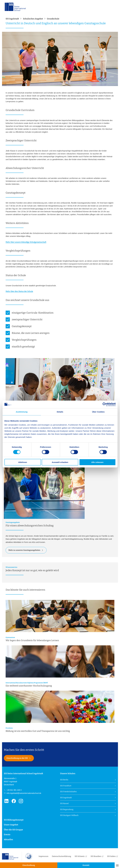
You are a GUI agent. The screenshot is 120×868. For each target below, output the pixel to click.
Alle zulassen (97, 462)
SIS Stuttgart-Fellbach (69, 815)
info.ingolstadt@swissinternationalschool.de (24, 793)
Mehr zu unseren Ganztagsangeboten (24, 550)
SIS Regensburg (67, 809)
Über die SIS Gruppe (13, 830)
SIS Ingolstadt (66, 798)
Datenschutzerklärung (61, 856)
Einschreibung (29, 865)
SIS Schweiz (80, 856)
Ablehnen (23, 462)
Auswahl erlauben (60, 462)
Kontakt (86, 865)
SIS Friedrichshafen (68, 792)
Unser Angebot (11, 825)
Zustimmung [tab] (22, 412)
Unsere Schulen (68, 773)
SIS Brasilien (96, 856)
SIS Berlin (64, 780)
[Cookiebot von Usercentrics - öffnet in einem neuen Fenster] (104, 404)
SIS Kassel (64, 803)
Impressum (43, 856)
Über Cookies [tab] (98, 412)
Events (7, 834)
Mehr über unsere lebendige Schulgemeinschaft (26, 242)
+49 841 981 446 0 (14, 790)
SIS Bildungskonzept (14, 820)
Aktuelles (8, 839)
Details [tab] (60, 412)
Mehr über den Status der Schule (19, 291)
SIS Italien (111, 856)
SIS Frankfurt (66, 786)
